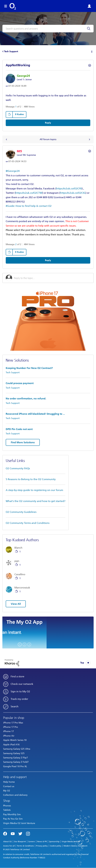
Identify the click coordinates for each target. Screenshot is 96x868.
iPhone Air (9, 736)
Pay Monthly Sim (12, 814)
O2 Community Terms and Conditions (28, 523)
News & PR (42, 842)
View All (16, 604)
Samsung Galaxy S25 (14, 753)
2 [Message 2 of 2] (16, 244)
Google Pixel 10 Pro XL (15, 766)
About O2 (7, 842)
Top (82, 663)
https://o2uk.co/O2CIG (73, 193)
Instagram (28, 833)
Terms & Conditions (25, 846)
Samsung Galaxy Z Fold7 (16, 762)
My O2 (7, 791)
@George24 (13, 171)
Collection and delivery (15, 795)
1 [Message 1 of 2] (16, 107)
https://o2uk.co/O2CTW (29, 193)
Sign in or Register (89, 6)
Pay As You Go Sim (13, 819)
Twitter (20, 833)
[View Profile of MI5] (19, 151)
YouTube (13, 833)
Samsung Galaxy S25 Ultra (17, 749)
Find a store (17, 676)
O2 (13, 6)
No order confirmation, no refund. (26, 398)
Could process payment (20, 383)
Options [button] (92, 52)
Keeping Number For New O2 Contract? (29, 368)
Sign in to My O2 (20, 691)
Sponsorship (54, 842)
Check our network (22, 684)
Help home (9, 782)
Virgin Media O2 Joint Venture (19, 823)
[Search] (48, 29)
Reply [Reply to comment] (48, 260)
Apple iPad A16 (11, 745)
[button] (9, 114)
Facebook (5, 833)
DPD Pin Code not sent (19, 429)
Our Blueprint (20, 842)
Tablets (7, 810)
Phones (7, 806)
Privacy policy (42, 846)
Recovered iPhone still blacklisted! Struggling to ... (35, 414)
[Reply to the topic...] (52, 278)
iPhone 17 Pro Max (13, 723)
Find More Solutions (23, 442)
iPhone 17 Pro (11, 727)
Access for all (9, 846)
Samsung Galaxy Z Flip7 (15, 758)
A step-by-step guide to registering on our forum (34, 490)
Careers (32, 842)
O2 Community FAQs (18, 468)
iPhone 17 (9, 731)
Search (15, 706)
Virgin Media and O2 (71, 842)
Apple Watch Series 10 (15, 740)
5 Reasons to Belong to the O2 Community (31, 479)
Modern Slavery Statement (75, 846)
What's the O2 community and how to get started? (36, 501)
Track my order (19, 699)
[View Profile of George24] (23, 76)
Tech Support (11, 51)
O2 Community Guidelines (21, 512)
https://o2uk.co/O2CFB (69, 189)
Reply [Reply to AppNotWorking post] (48, 123)
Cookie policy (56, 846)
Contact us (9, 786)
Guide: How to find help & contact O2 (29, 206)
